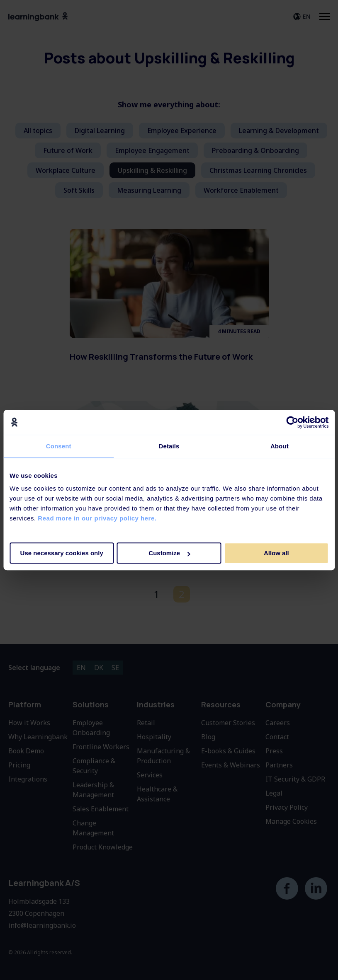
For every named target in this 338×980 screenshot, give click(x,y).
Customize (169, 553)
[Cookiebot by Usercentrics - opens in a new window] (292, 422)
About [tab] (280, 446)
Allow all (276, 553)
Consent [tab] (59, 446)
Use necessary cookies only (62, 553)
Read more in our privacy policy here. (97, 518)
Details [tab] (169, 446)
